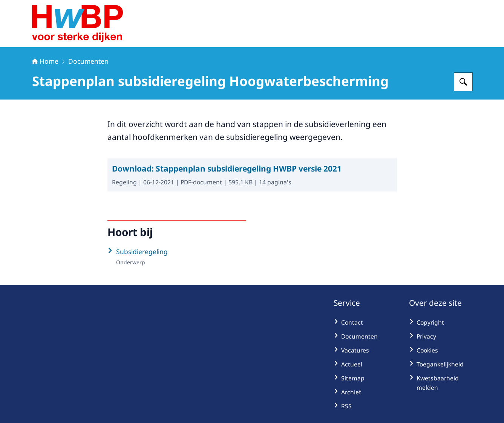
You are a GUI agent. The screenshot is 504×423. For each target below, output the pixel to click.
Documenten (88, 61)
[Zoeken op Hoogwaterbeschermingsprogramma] (463, 82)
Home (45, 61)
